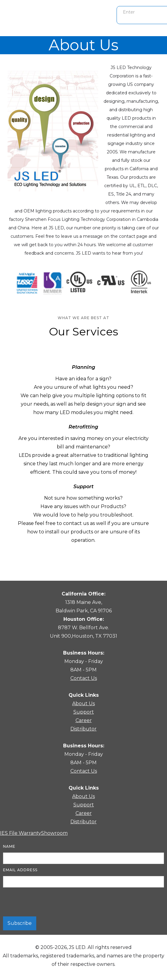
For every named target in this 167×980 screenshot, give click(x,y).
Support (84, 712)
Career (84, 720)
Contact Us (84, 678)
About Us (83, 704)
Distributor (83, 729)
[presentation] (49, 902)
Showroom (54, 833)
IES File (9, 833)
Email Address (20, 870)
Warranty (30, 833)
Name (9, 846)
